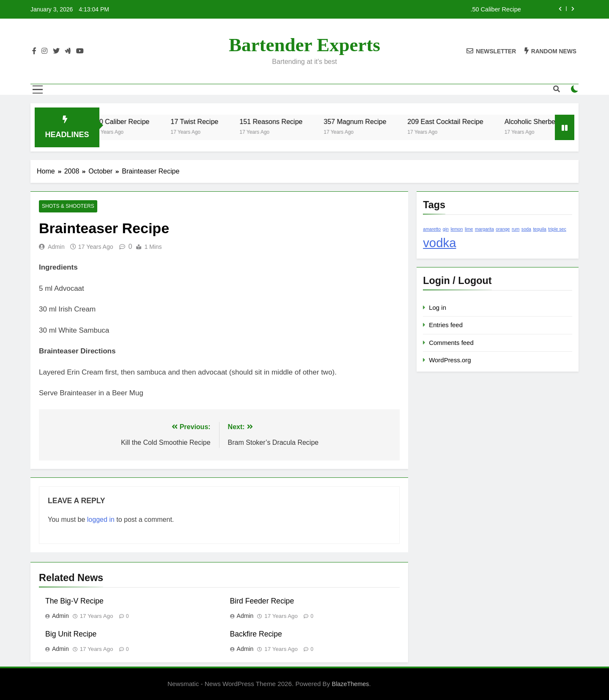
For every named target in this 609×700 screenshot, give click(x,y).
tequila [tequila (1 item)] (539, 229)
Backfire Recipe (256, 634)
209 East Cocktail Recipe (451, 121)
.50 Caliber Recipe (495, 9)
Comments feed (451, 343)
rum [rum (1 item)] (516, 229)
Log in (438, 307)
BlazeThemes (351, 684)
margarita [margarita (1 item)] (484, 229)
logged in (101, 519)
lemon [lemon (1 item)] (457, 229)
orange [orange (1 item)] (503, 229)
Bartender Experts (304, 45)
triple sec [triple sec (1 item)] (557, 229)
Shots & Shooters (68, 207)
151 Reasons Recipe (277, 121)
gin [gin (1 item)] (446, 229)
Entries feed (446, 325)
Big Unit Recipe (71, 634)
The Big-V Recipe (74, 601)
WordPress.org (450, 360)
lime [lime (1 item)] (469, 229)
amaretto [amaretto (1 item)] (432, 229)
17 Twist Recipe (200, 121)
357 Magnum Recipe (361, 121)
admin (56, 247)
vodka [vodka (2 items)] (439, 243)
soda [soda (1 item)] (526, 229)
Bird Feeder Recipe (262, 601)
